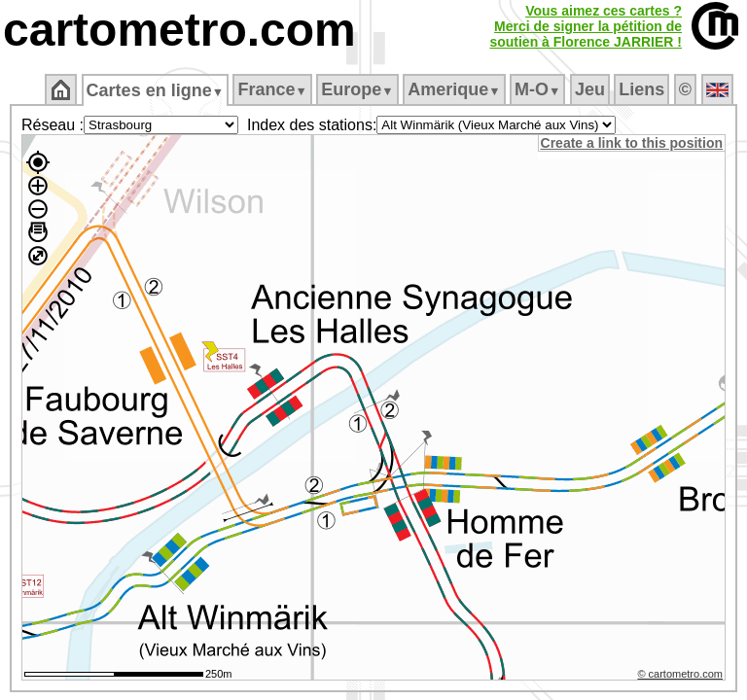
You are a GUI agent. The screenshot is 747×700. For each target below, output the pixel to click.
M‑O (539, 89)
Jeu (591, 89)
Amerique (456, 89)
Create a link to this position (633, 143)
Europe (359, 89)
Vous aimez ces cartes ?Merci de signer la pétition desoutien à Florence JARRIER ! (586, 26)
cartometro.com (179, 30)
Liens (643, 89)
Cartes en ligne (156, 90)
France (274, 89)
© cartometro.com (682, 677)
